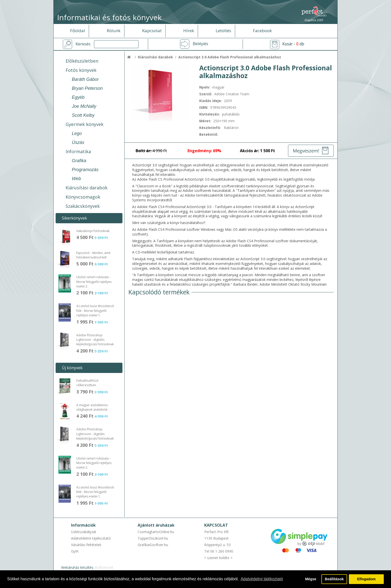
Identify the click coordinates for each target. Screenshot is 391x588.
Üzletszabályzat (84, 532)
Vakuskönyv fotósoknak (93, 231)
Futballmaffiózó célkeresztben (87, 383)
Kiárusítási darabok (87, 188)
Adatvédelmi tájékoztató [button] (262, 579)
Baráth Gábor (85, 79)
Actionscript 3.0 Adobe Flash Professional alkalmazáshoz (230, 57)
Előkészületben (82, 61)
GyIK (75, 551)
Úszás (78, 142)
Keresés (83, 44)
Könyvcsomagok (83, 197)
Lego (77, 133)
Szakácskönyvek (83, 206)
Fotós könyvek (81, 70)
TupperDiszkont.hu (153, 538)
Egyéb (78, 97)
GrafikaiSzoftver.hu (153, 545)
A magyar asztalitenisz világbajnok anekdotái (92, 407)
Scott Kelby (83, 115)
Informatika (78, 151)
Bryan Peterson (87, 88)
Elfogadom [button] (366, 579)
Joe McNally (84, 106)
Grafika (79, 161)
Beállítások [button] (334, 579)
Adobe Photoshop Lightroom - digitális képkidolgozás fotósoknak (95, 340)
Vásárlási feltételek (86, 545)
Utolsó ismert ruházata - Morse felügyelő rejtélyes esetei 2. (94, 282)
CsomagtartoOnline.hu (156, 532)
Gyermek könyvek (85, 124)
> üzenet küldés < (218, 558)
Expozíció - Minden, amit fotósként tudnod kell (93, 255)
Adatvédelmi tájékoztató (91, 538)
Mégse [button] (311, 579)
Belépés (200, 44)
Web (76, 179)
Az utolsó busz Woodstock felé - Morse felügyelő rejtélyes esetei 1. (95, 311)
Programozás (85, 170)
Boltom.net (104, 567)
